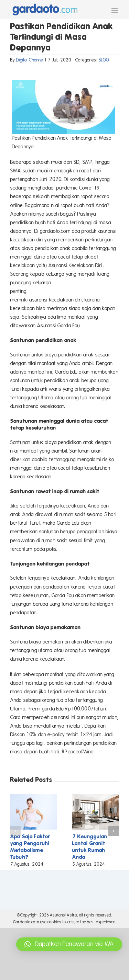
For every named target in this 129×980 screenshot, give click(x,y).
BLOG (104, 60)
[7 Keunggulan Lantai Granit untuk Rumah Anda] (96, 797)
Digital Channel (30, 60)
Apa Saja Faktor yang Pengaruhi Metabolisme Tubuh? (30, 847)
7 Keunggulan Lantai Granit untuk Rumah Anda (90, 847)
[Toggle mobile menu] (115, 10)
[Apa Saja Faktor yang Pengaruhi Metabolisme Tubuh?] (34, 797)
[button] (15, 831)
